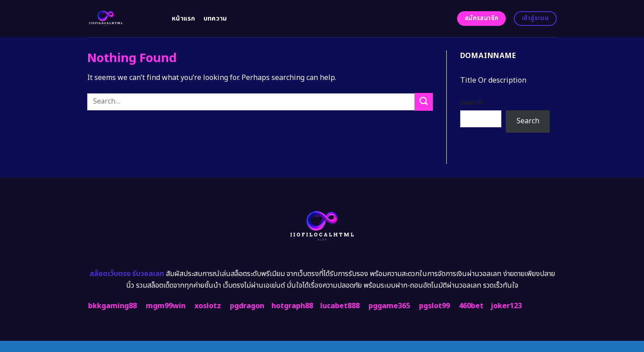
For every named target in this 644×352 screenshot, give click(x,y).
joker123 (506, 306)
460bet (471, 306)
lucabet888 (340, 306)
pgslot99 (434, 306)
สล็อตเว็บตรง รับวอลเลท (127, 274)
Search (471, 103)
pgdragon (247, 306)
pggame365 (389, 306)
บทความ (215, 19)
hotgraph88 (292, 306)
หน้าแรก (184, 19)
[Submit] (424, 102)
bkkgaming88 (112, 306)
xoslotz (208, 306)
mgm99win (166, 306)
